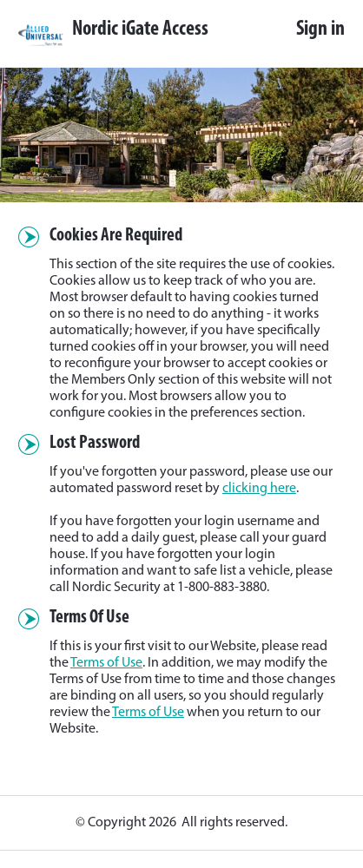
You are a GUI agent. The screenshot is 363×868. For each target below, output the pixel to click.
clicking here (259, 489)
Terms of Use (106, 663)
